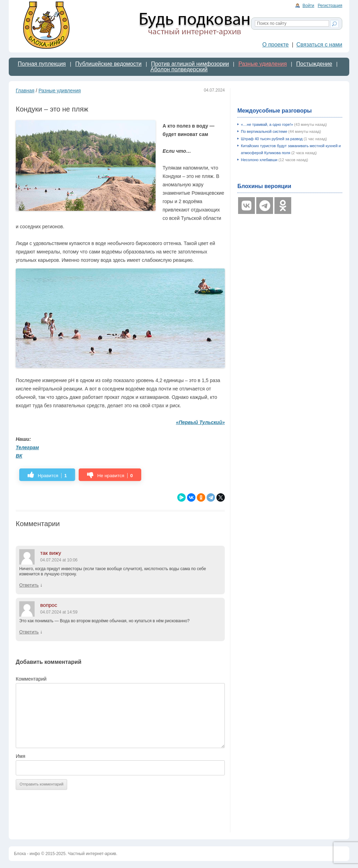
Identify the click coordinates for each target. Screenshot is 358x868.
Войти (308, 6)
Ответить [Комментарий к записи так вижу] (29, 585)
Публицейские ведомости (108, 64)
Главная (25, 91)
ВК (19, 456)
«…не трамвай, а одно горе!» (267, 124)
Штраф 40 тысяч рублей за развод (272, 139)
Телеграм (27, 447)
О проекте (275, 45)
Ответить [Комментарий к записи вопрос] (29, 632)
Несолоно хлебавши (259, 160)
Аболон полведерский (179, 69)
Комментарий (31, 679)
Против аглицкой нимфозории (190, 64)
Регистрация (330, 6)
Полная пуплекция (42, 64)
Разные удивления (263, 64)
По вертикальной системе (264, 131)
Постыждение (314, 64)
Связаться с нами (319, 45)
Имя (20, 756)
